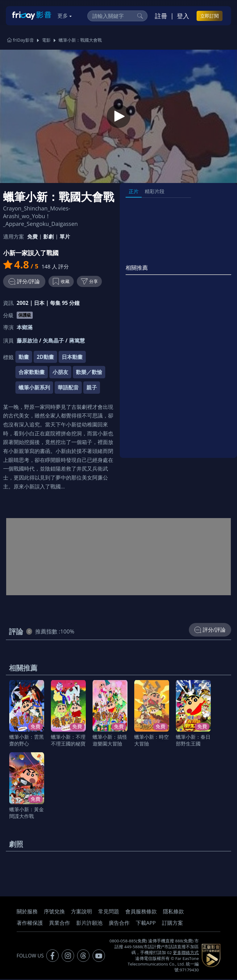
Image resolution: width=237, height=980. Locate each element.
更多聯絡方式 (186, 953)
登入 (183, 16)
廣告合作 (119, 924)
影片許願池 (89, 924)
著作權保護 (30, 924)
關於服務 (27, 912)
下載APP (146, 924)
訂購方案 (173, 924)
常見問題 (109, 912)
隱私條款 (173, 912)
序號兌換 (54, 912)
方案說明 (81, 912)
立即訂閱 (210, 16)
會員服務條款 (141, 912)
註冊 (161, 16)
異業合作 (60, 924)
